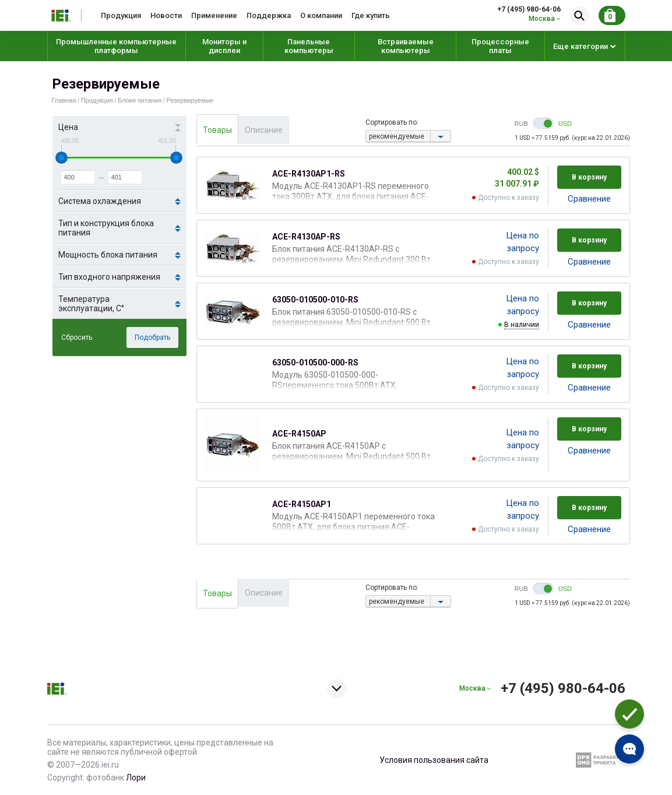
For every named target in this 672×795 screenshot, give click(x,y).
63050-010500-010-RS (315, 300)
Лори (136, 778)
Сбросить (77, 337)
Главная (64, 100)
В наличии (522, 325)
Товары (217, 130)
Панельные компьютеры (309, 46)
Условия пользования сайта (434, 760)
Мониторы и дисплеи (224, 46)
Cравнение (589, 199)
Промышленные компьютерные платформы (116, 46)
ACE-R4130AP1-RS (309, 174)
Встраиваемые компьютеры (406, 46)
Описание (264, 130)
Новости (166, 15)
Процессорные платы (500, 46)
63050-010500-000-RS (315, 363)
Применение (214, 15)
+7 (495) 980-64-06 (529, 9)
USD (565, 124)
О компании (321, 15)
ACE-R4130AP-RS (306, 237)
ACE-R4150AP (299, 434)
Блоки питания (140, 100)
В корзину (589, 177)
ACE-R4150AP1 (302, 504)
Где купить (371, 15)
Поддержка (269, 15)
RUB (521, 124)
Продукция (121, 15)
